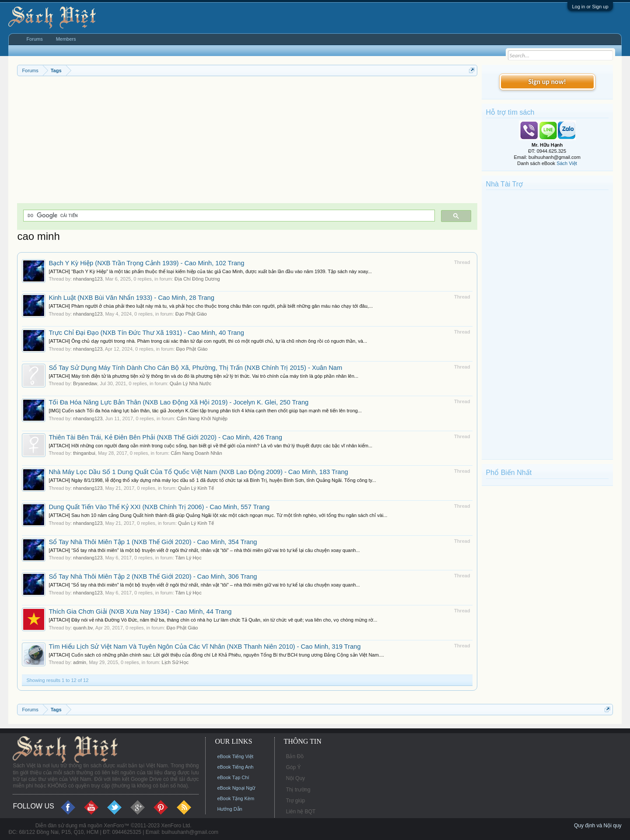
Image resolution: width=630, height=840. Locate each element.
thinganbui (84, 453)
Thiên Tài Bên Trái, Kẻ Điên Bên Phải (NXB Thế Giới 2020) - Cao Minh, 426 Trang (165, 437)
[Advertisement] (247, 142)
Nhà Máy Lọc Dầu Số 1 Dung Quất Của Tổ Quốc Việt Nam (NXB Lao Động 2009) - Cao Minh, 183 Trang (198, 472)
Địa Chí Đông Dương (197, 279)
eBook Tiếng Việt (235, 756)
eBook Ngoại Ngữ (236, 788)
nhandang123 (88, 279)
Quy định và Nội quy (598, 826)
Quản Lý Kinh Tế (196, 488)
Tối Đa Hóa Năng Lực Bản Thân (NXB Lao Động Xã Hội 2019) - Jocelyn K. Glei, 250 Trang (178, 402)
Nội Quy (295, 778)
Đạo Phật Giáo (191, 314)
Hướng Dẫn (229, 809)
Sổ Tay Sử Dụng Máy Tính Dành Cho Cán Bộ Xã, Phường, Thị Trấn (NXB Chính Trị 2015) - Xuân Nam (195, 368)
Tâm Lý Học (188, 558)
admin (80, 662)
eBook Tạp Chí (233, 777)
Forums (34, 39)
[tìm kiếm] (228, 216)
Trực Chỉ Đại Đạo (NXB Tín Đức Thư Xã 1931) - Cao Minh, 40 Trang (146, 333)
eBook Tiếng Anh (235, 767)
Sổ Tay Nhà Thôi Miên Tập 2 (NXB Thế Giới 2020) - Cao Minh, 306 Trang (153, 576)
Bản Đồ (295, 756)
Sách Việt (567, 163)
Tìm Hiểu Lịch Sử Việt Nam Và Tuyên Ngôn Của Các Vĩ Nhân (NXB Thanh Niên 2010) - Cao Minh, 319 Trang (205, 647)
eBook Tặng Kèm (236, 798)
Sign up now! (547, 82)
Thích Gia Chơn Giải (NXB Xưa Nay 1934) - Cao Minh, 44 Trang (140, 612)
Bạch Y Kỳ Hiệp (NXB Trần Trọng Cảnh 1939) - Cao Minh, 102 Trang (146, 263)
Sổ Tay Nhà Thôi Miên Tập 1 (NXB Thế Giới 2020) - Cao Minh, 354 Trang (153, 542)
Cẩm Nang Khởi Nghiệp (202, 418)
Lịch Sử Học (175, 662)
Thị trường (298, 790)
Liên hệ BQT (301, 812)
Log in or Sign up (590, 7)
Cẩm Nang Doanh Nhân (196, 453)
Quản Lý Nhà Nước (191, 383)
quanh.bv (83, 628)
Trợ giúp (295, 801)
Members (66, 39)
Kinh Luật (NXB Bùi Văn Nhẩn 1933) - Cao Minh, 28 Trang (131, 298)
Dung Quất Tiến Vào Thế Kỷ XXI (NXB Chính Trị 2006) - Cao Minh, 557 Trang (159, 507)
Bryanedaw (85, 383)
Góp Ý (293, 767)
